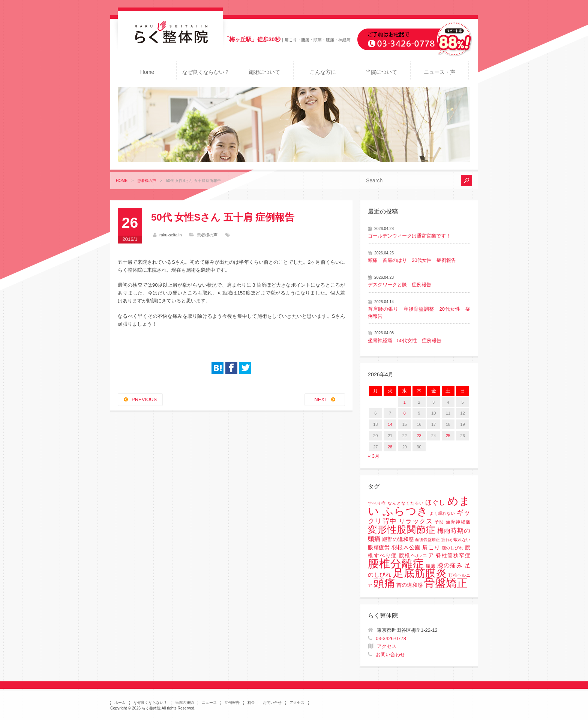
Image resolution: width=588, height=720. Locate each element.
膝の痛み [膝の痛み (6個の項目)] (450, 565)
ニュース (209, 703)
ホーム (120, 703)
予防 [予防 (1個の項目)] (439, 522)
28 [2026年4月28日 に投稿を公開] (390, 447)
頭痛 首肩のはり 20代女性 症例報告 (412, 260)
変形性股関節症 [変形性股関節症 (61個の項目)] (402, 529)
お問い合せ (272, 703)
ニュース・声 (439, 72)
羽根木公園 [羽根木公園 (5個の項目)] (406, 547)
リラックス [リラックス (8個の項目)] (416, 521)
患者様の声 (147, 181)
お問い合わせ (390, 655)
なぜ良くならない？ (206, 72)
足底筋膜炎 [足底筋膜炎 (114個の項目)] (420, 573)
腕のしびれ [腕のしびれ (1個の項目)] (453, 548)
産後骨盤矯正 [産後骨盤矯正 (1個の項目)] (427, 540)
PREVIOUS (144, 399)
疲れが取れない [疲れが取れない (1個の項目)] (456, 540)
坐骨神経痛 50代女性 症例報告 (405, 340)
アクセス (387, 646)
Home (147, 72)
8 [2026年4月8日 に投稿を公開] (405, 413)
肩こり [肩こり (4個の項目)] (431, 547)
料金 (251, 703)
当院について (381, 72)
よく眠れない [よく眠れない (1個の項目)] (442, 513)
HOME (122, 181)
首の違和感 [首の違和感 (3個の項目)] (409, 585)
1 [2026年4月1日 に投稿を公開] (405, 402)
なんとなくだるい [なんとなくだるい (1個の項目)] (406, 503)
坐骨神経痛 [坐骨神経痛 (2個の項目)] (458, 522)
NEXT (321, 399)
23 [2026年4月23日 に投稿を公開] (419, 436)
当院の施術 (184, 703)
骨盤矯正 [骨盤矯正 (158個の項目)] (446, 583)
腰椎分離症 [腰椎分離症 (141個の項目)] (396, 564)
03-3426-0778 (391, 638)
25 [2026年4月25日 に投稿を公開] (448, 436)
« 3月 (374, 456)
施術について (264, 72)
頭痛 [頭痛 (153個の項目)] (384, 583)
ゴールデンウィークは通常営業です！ (409, 236)
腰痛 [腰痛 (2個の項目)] (431, 566)
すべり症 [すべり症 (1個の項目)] (377, 503)
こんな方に (323, 72)
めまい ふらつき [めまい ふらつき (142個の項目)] (419, 506)
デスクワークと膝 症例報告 (400, 285)
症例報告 (232, 703)
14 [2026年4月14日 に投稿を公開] (390, 424)
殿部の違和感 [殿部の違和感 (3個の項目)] (398, 539)
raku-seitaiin (171, 235)
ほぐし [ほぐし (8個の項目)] (435, 503)
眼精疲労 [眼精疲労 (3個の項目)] (379, 548)
